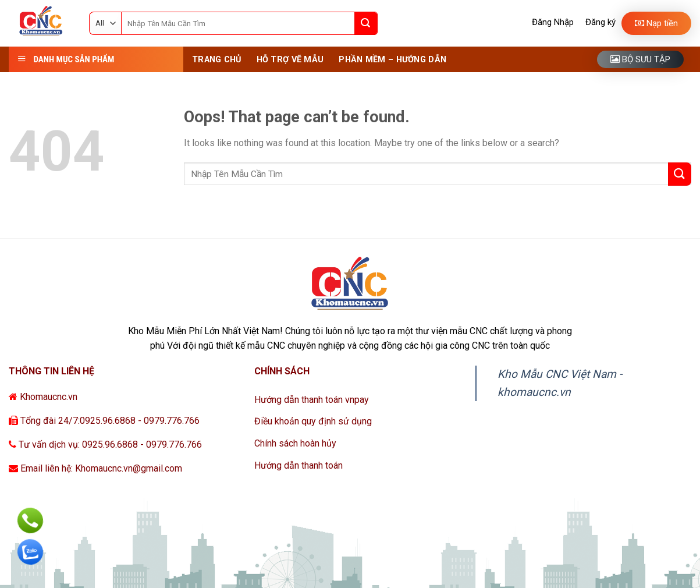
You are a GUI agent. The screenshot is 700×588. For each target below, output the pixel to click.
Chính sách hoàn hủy (295, 443)
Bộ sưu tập (640, 59)
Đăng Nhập (553, 22)
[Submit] (366, 23)
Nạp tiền (656, 23)
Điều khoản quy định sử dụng (313, 421)
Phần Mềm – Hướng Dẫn (392, 60)
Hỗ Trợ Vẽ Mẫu (290, 60)
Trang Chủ (217, 60)
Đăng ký (600, 22)
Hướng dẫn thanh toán (299, 465)
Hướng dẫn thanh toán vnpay (312, 400)
